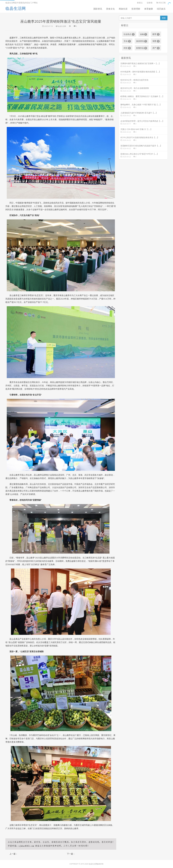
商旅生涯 (123, 9)
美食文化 (110, 9)
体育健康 (149, 9)
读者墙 (150, 3)
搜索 (164, 18)
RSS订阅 (161, 3)
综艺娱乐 (161, 9)
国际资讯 (98, 9)
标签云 (140, 3)
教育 (156, 34)
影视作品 (142, 48)
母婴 (156, 41)
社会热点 (129, 34)
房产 (156, 48)
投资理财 (136, 9)
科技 (127, 48)
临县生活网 (16, 8)
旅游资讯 (142, 41)
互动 (127, 41)
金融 (144, 34)
